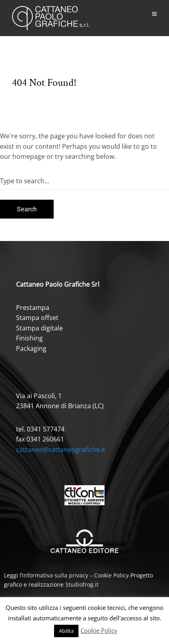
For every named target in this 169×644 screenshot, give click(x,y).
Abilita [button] (66, 631)
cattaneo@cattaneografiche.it (61, 450)
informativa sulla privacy (55, 575)
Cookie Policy (111, 575)
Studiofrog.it (82, 584)
